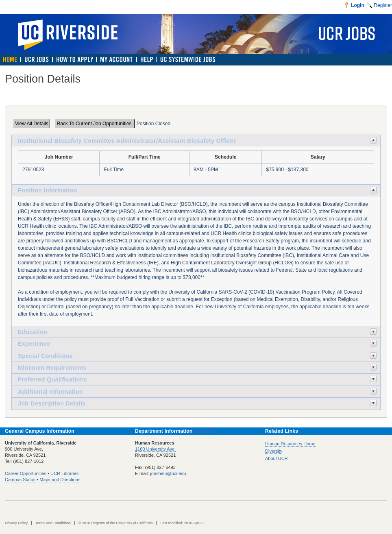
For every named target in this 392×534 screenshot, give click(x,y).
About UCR (277, 458)
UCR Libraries (64, 473)
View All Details (32, 124)
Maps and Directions (60, 480)
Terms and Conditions (53, 523)
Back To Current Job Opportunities (95, 124)
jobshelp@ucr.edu (168, 473)
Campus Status (20, 480)
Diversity (274, 451)
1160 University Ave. (155, 449)
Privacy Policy (16, 523)
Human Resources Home (290, 444)
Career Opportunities (26, 473)
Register (383, 5)
